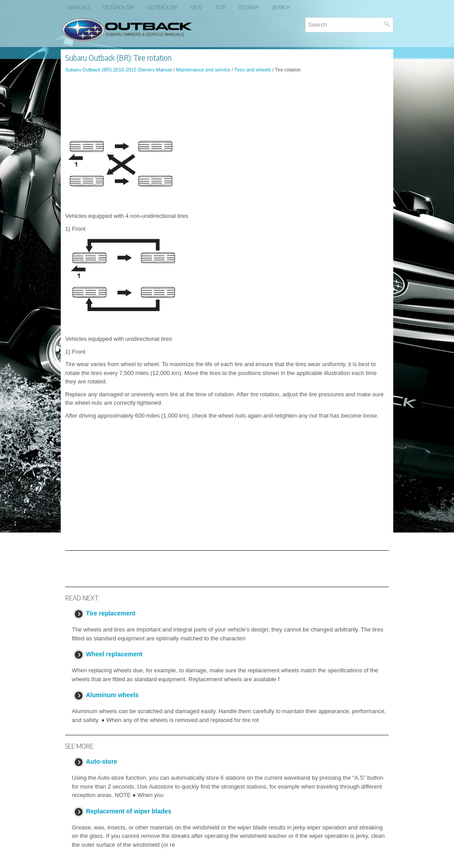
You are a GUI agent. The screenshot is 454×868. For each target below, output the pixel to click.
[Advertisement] (227, 104)
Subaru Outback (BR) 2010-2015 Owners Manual (119, 70)
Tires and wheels (252, 70)
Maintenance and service (203, 70)
